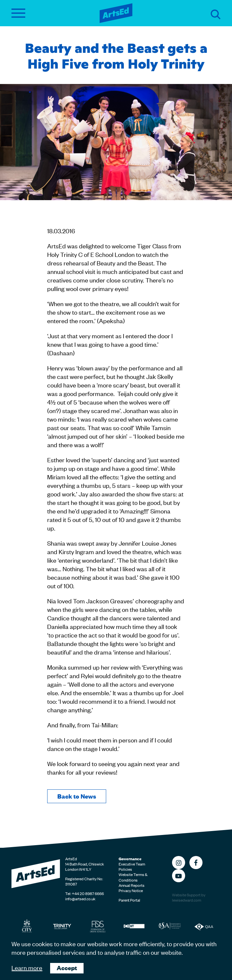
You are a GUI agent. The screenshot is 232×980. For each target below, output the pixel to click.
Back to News (77, 796)
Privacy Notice (131, 890)
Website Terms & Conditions (133, 877)
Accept (67, 968)
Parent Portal (129, 900)
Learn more (27, 967)
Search (216, 14)
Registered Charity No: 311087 (84, 881)
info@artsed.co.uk (80, 899)
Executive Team (132, 864)
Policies (125, 869)
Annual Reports (132, 885)
